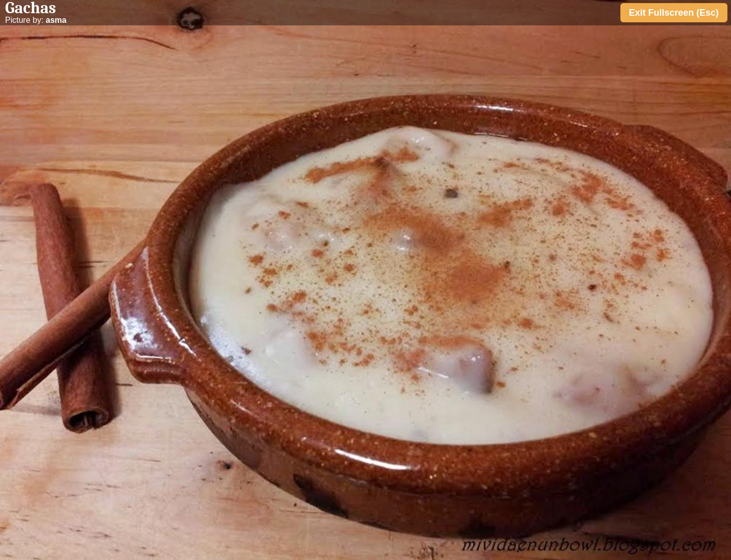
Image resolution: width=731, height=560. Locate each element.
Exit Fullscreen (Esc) (674, 13)
